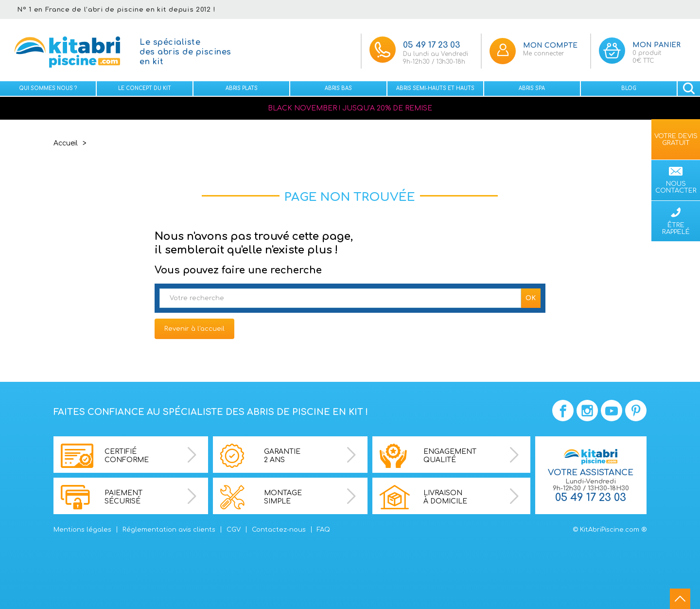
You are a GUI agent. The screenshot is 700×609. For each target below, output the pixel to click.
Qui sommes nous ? (48, 88)
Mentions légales (82, 530)
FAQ (324, 530)
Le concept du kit (145, 88)
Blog (629, 88)
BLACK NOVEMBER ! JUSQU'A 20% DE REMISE (350, 108)
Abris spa (532, 88)
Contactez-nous (279, 530)
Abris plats (242, 88)
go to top (680, 599)
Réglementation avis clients (169, 530)
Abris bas (338, 88)
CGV (234, 530)
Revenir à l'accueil (194, 329)
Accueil (66, 143)
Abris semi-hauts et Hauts (435, 88)
